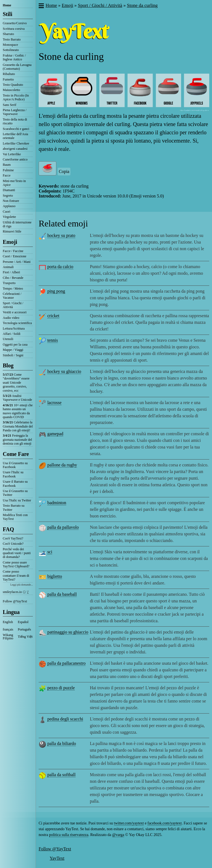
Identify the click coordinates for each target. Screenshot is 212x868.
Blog (8, 365)
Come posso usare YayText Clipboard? (16, 564)
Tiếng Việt (25, 637)
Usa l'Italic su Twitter (17, 500)
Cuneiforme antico (15, 159)
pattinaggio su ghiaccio (68, 632)
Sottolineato (11, 50)
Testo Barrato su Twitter (14, 508)
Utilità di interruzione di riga (17, 224)
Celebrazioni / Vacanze (12, 296)
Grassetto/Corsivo (15, 23)
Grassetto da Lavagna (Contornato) (17, 67)
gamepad (55, 434)
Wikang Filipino (8, 637)
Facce (7, 175)
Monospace (10, 45)
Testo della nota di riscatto (15, 121)
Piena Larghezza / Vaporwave (15, 112)
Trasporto (9, 283)
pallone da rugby (62, 465)
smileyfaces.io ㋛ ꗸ (16, 592)
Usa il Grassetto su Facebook (15, 465)
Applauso (9, 206)
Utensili (8, 339)
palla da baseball (62, 594)
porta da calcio (60, 267)
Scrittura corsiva (14, 29)
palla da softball (61, 775)
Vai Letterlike (12, 154)
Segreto (8, 196)
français (8, 629)
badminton (57, 503)
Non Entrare (11, 201)
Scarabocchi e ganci (16, 129)
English (8, 622)
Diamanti (9, 190)
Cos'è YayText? (13, 538)
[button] (41, 6)
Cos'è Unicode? (13, 544)
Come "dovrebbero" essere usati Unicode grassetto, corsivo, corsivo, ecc (16, 383)
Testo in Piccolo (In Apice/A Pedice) (16, 97)
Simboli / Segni (13, 355)
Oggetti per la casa (15, 344)
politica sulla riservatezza (69, 835)
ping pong (56, 291)
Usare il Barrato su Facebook (15, 484)
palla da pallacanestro (66, 663)
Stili (7, 14)
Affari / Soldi (12, 334)
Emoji (10, 242)
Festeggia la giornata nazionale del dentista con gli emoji (17, 440)
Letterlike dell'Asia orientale (15, 136)
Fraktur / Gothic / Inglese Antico (14, 57)
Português (25, 629)
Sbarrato (8, 34)
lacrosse (54, 403)
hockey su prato (61, 235)
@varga (118, 835)
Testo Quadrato (13, 85)
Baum (7, 165)
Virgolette (9, 217)
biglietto (55, 576)
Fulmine (8, 170)
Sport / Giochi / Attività (13, 305)
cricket (53, 316)
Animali (8, 267)
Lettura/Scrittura (14, 328)
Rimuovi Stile (12, 231)
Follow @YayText (15, 601)
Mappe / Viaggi (13, 350)
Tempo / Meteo (13, 289)
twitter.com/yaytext (129, 823)
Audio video (11, 318)
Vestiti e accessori (15, 312)
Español (23, 622)
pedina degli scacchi (65, 719)
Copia (64, 171)
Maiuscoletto (11, 90)
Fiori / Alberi (11, 272)
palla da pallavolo (63, 527)
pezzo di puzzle (61, 688)
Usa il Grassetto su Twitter (15, 493)
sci (50, 552)
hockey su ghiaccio (64, 371)
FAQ (8, 529)
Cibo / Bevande (13, 278)
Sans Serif (10, 105)
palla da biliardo (62, 743)
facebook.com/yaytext (165, 823)
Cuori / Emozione (14, 256)
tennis (52, 340)
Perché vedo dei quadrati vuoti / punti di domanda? (17, 553)
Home (7, 5)
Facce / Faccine (13, 251)
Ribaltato (9, 74)
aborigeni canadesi (15, 149)
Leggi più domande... (22, 585)
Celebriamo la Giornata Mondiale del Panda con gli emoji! (18, 426)
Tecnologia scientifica (17, 323)
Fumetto (8, 79)
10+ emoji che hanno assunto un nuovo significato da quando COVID (18, 411)
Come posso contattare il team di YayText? (16, 575)
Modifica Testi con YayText (15, 517)
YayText (57, 858)
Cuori (6, 212)
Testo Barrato (12, 39)
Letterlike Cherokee (16, 143)
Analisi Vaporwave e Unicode (17, 398)
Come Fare (16, 454)
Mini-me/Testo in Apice (14, 183)
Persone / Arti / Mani (17, 262)
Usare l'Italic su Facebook (13, 474)
